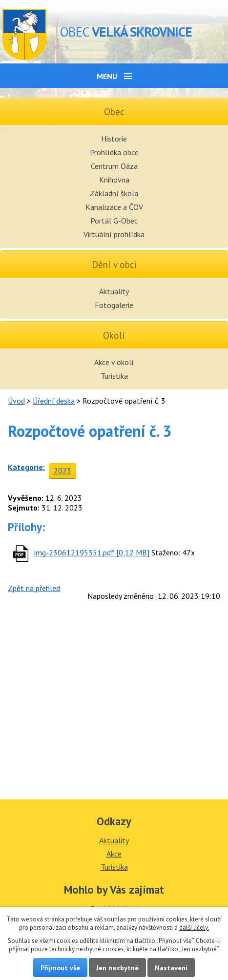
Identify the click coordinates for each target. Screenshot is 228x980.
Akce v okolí (114, 362)
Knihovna (114, 180)
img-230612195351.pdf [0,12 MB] (92, 552)
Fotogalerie (114, 305)
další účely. (194, 928)
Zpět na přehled (34, 588)
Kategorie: (26, 467)
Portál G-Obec (114, 221)
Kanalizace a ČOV (114, 207)
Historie (114, 139)
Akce (114, 854)
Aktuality (114, 291)
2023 (62, 470)
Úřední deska (54, 401)
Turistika (114, 376)
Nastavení (171, 968)
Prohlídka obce (114, 152)
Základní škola (114, 193)
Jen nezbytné (117, 968)
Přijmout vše (60, 968)
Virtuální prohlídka (114, 234)
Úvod (16, 401)
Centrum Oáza (114, 166)
